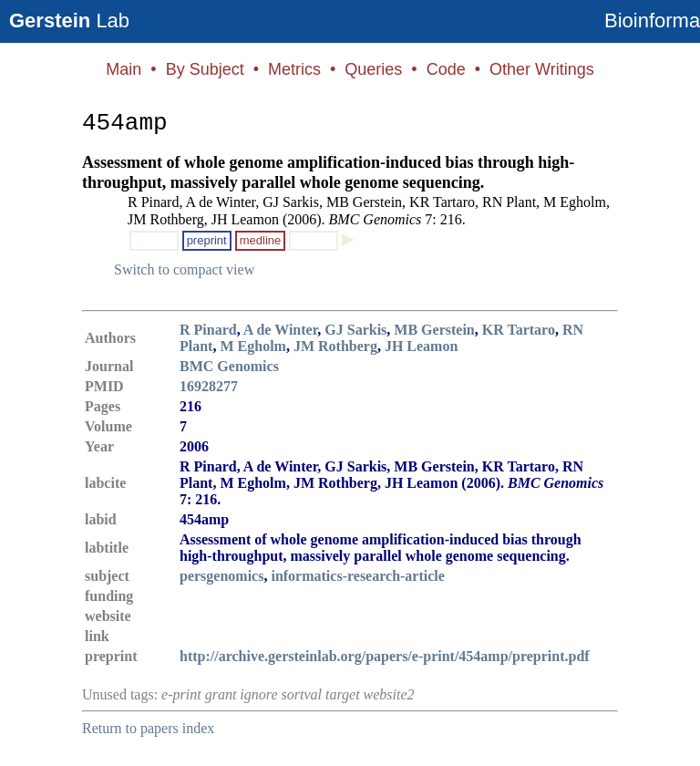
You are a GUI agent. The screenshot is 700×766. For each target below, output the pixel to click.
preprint (207, 240)
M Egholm (252, 346)
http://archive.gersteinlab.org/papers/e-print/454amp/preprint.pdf (385, 656)
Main (124, 69)
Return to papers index (148, 728)
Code (446, 69)
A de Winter (281, 330)
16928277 (209, 386)
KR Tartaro (519, 330)
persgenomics (221, 576)
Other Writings (542, 69)
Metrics (294, 69)
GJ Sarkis (355, 330)
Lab (69, 21)
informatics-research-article (357, 576)
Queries (373, 69)
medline (261, 240)
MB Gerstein (434, 330)
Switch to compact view (184, 269)
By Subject (205, 69)
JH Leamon (421, 346)
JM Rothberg (335, 346)
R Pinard (208, 330)
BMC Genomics (229, 366)
